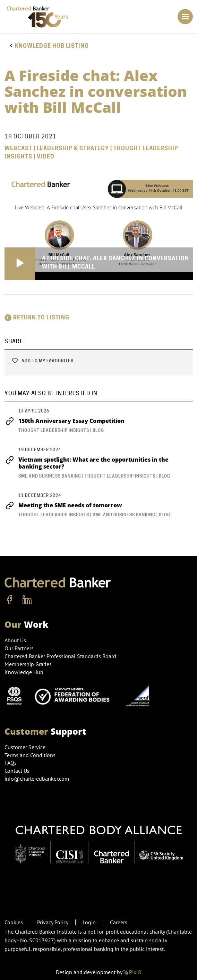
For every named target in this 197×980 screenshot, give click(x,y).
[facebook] (10, 600)
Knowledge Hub (24, 672)
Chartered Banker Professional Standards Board (60, 656)
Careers (119, 922)
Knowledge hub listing (52, 46)
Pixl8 (132, 972)
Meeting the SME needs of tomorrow (63, 505)
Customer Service (25, 747)
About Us (15, 640)
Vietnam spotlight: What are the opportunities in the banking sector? (87, 463)
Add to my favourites (42, 361)
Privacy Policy (53, 922)
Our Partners (19, 648)
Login (89, 922)
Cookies (14, 922)
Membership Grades (28, 664)
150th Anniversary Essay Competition (65, 421)
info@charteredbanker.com (37, 779)
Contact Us (17, 771)
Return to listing (37, 317)
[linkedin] (27, 600)
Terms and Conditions (30, 755)
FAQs (11, 763)
